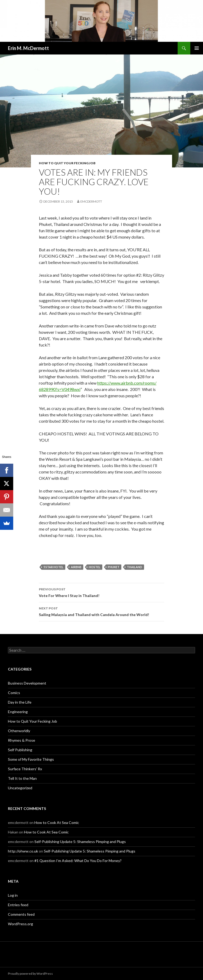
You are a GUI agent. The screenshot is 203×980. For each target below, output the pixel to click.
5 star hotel (53, 567)
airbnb (76, 567)
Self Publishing (20, 750)
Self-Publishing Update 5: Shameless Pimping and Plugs (80, 842)
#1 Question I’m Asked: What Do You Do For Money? (78, 861)
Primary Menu (197, 48)
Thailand (135, 567)
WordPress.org (20, 924)
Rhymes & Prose (22, 740)
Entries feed (18, 905)
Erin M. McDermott (28, 48)
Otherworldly (19, 731)
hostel (95, 567)
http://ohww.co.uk (23, 851)
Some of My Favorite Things (31, 759)
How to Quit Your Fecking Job (67, 163)
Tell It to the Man (22, 778)
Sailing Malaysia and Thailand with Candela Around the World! (101, 611)
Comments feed (21, 914)
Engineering (18, 712)
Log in (13, 895)
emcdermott (91, 201)
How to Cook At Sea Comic (57, 822)
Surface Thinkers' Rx (25, 769)
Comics (14, 693)
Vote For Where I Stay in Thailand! (101, 592)
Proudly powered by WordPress (30, 974)
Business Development (27, 683)
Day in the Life (20, 702)
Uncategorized (20, 788)
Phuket (114, 567)
